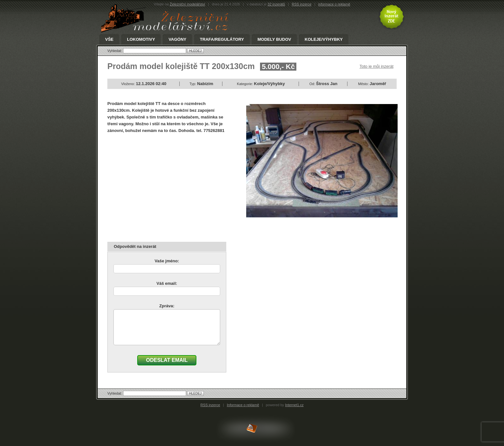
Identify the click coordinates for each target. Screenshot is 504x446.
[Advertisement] (161, 185)
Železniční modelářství (187, 4)
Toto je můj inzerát (377, 66)
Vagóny (177, 39)
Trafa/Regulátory (222, 39)
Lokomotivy (141, 39)
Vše (109, 39)
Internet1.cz (294, 405)
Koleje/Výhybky (324, 39)
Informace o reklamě (243, 405)
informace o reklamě (334, 4)
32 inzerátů (276, 4)
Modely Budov (274, 39)
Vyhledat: (115, 51)
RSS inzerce (302, 4)
